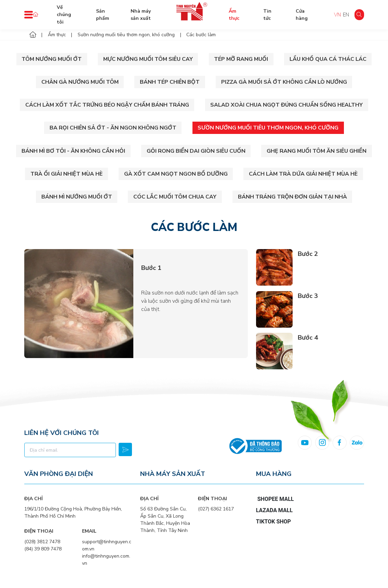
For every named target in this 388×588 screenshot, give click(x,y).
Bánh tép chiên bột (170, 82)
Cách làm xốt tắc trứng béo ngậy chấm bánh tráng (107, 105)
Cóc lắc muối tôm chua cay (175, 197)
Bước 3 (308, 296)
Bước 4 (308, 338)
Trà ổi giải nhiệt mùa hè (66, 174)
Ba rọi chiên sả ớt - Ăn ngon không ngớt (113, 128)
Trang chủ (36, 15)
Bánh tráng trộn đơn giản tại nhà (292, 197)
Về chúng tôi (64, 15)
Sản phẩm (103, 15)
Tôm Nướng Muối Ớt (52, 59)
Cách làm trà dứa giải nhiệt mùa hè (303, 174)
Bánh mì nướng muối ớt (77, 197)
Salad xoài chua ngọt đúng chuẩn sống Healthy (286, 105)
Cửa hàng (302, 15)
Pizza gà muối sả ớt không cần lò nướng (284, 82)
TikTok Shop (273, 522)
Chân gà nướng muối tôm (80, 82)
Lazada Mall (274, 510)
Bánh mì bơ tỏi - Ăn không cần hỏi (73, 151)
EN (346, 15)
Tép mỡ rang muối (241, 59)
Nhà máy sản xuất (141, 15)
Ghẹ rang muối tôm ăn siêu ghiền (317, 151)
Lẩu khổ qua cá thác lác (328, 59)
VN (337, 15)
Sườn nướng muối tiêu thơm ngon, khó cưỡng (268, 128)
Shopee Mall (276, 499)
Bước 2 (308, 254)
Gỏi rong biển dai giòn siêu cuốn (196, 151)
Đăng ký (125, 449)
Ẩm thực (234, 15)
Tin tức (267, 15)
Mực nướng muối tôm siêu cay (148, 59)
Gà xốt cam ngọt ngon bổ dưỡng (176, 174)
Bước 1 (151, 268)
